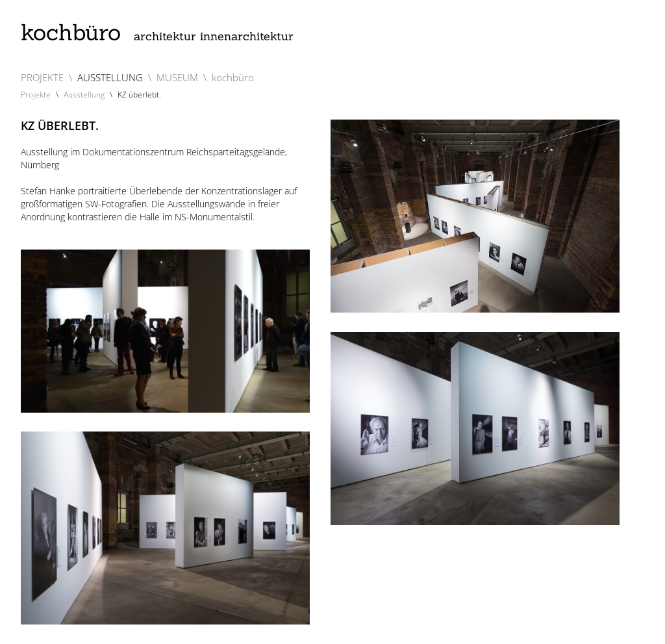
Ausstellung (84, 95)
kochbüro (157, 32)
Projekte (36, 95)
